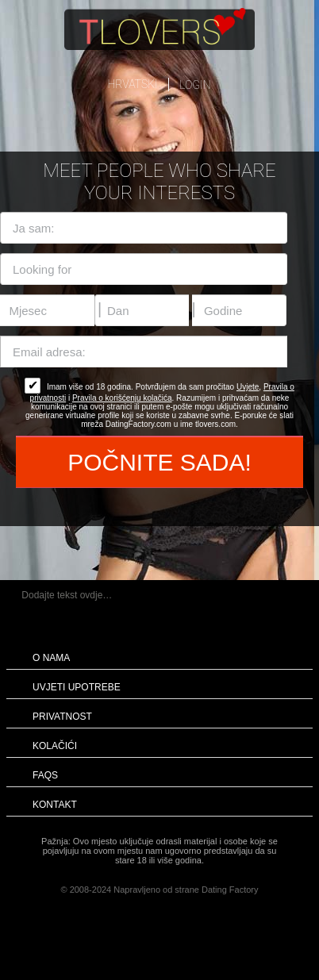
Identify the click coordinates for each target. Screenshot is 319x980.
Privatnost (62, 717)
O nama (51, 658)
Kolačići (55, 746)
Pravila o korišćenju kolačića (122, 398)
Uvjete (248, 387)
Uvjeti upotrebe (77, 687)
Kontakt (55, 805)
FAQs (45, 775)
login (195, 85)
